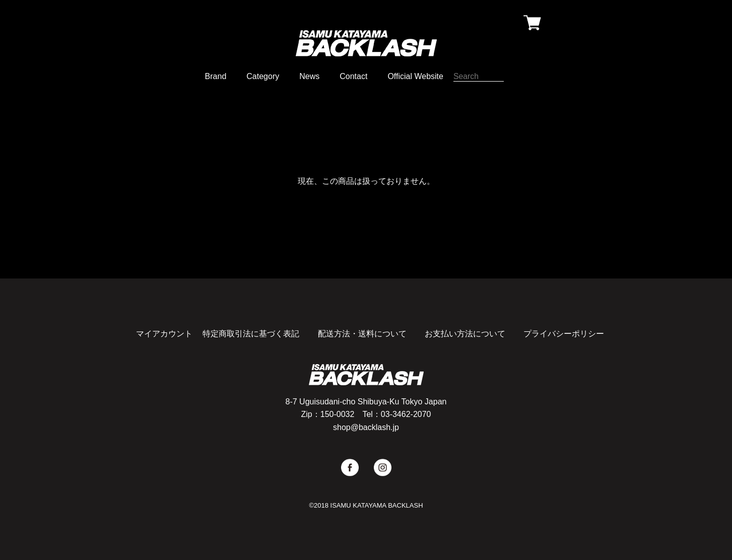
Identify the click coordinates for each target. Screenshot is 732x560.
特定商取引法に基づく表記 (251, 334)
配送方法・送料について (362, 334)
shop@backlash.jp (366, 427)
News (309, 76)
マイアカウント (164, 334)
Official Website (415, 76)
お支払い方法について (465, 334)
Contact (353, 76)
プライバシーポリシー (564, 334)
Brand (216, 76)
